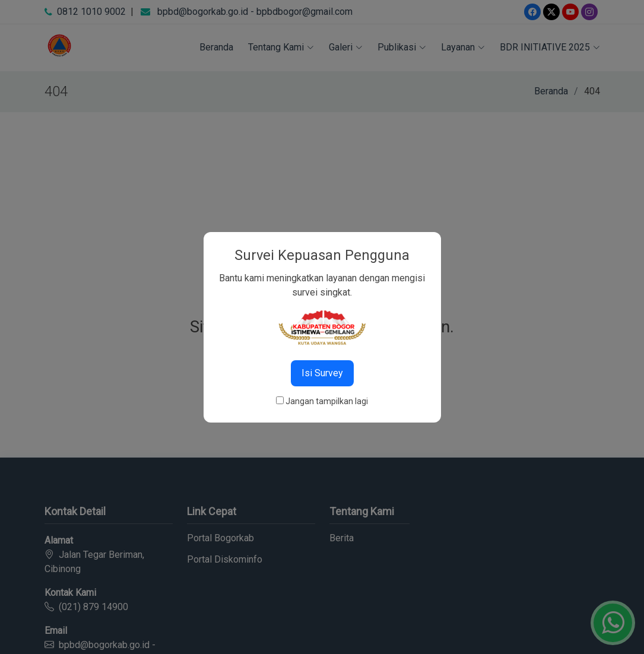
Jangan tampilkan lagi (327, 401)
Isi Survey (322, 373)
